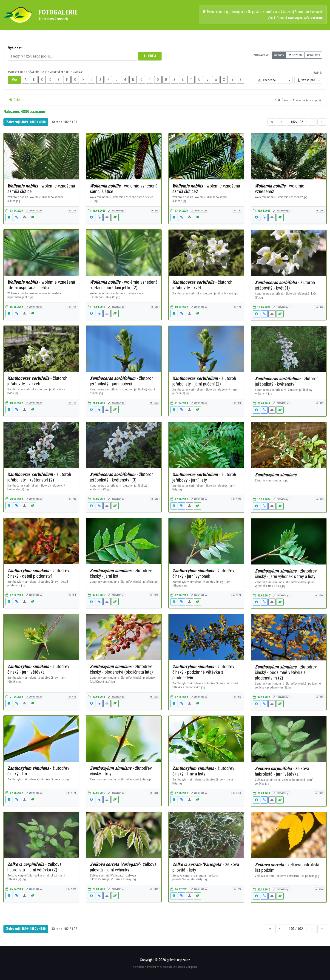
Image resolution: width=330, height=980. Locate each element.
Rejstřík (313, 55)
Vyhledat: (15, 48)
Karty (279, 55)
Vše (14, 80)
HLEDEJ (150, 56)
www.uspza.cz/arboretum (305, 18)
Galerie (16, 100)
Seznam (295, 55)
